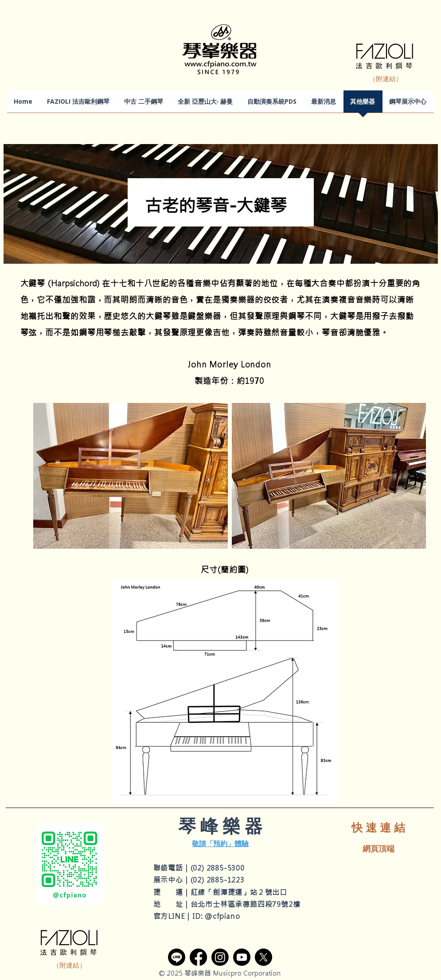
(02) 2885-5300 (218, 868)
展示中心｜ (172, 880)
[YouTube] (242, 957)
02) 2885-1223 (219, 880)
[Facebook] (198, 957)
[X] (263, 957)
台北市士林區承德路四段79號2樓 (246, 904)
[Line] (177, 957)
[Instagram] (220, 957)
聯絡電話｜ (172, 868)
